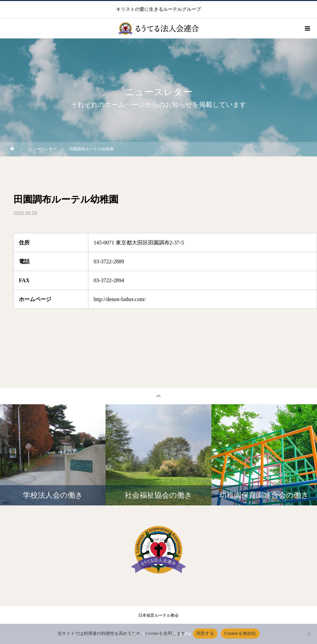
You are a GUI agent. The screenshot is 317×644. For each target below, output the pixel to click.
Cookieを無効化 (240, 633)
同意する (205, 633)
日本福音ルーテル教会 (158, 615)
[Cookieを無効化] (309, 634)
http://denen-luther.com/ (119, 299)
